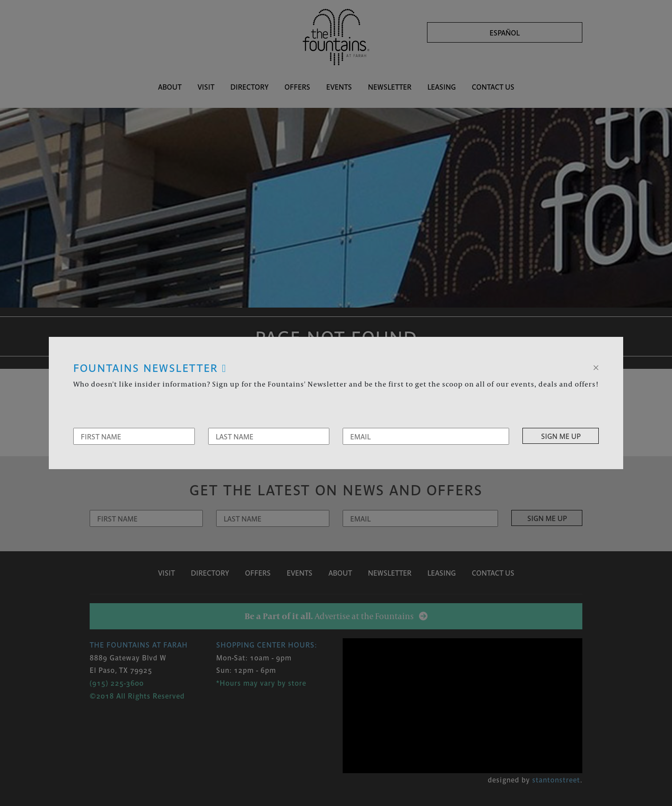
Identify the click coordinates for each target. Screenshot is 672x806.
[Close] (596, 367)
